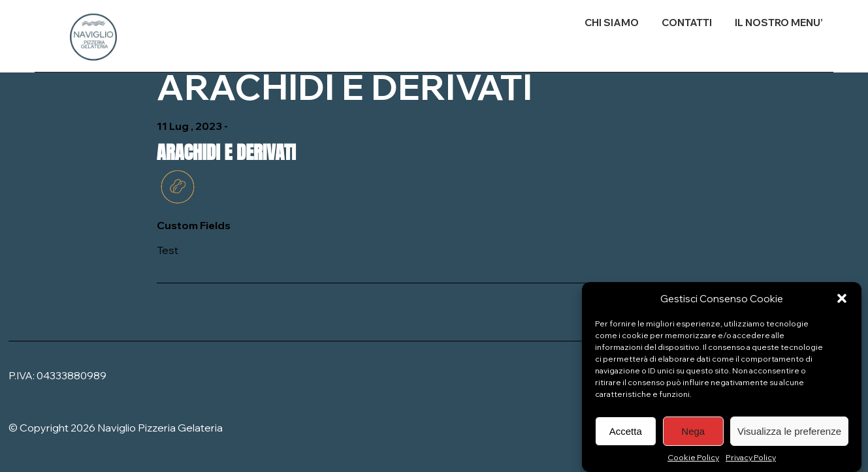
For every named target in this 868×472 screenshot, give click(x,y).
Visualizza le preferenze (789, 436)
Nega (693, 436)
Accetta (626, 436)
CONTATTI (687, 23)
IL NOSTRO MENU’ (779, 23)
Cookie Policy (693, 463)
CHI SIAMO (612, 23)
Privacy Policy (751, 463)
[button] (842, 304)
